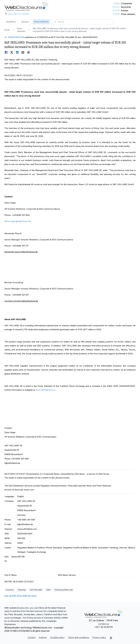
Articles (125, 11)
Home (7, 30)
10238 (116, 3)
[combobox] (83, 22)
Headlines (11, 22)
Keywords (126, 7)
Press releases (128, 14)
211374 (116, 7)
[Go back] (14, 37)
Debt (48, 590)
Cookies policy (57, 637)
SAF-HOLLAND (36, 590)
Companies (126, 3)
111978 (116, 14)
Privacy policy (99, 637)
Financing (22, 590)
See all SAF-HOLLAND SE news (21, 596)
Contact (32, 637)
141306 (116, 11)
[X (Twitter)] (111, 638)
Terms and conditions (78, 637)
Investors (10, 590)
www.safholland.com (45, 390)
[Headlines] (26, 7)
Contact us (104, 624)
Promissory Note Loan (64, 590)
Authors (43, 637)
